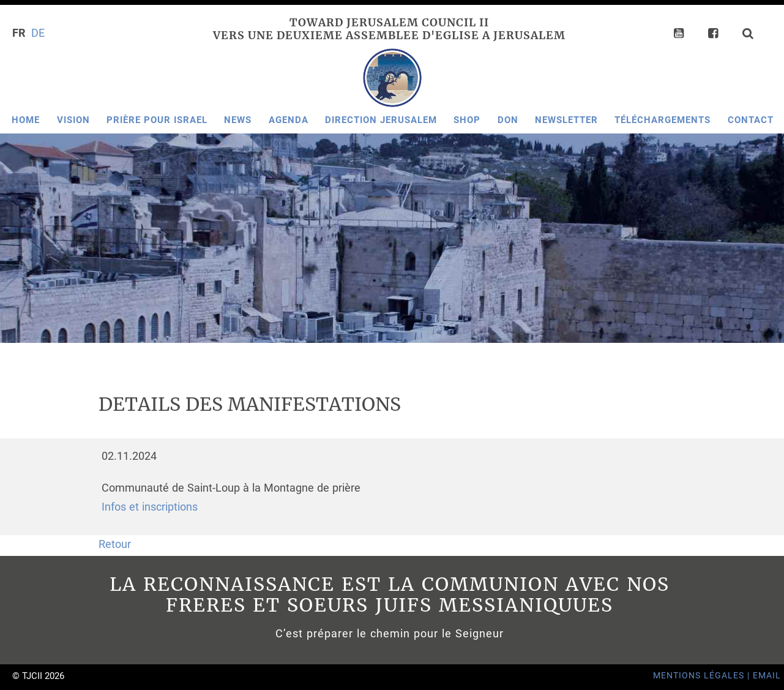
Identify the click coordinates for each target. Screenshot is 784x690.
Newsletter (566, 120)
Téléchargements (663, 120)
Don (508, 120)
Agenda (289, 120)
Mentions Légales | (703, 676)
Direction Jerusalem (381, 120)
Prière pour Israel (157, 120)
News (238, 120)
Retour (115, 544)
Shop (467, 120)
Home (26, 120)
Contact (751, 120)
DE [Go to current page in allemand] (38, 33)
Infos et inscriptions (150, 507)
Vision (73, 120)
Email (767, 676)
